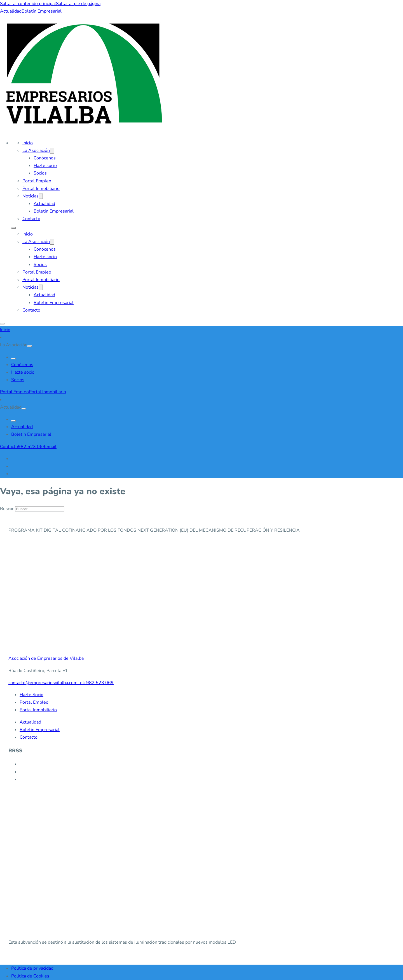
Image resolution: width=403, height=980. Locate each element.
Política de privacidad (32, 968)
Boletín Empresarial (42, 11)
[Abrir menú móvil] (13, 228)
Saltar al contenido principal (28, 4)
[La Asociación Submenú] (52, 151)
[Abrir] (2, 324)
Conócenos (45, 158)
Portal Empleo (37, 181)
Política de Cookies (30, 976)
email (51, 447)
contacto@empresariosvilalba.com (43, 683)
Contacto (31, 219)
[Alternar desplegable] (30, 346)
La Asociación (36, 150)
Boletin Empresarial (54, 211)
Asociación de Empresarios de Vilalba (46, 658)
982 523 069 (32, 447)
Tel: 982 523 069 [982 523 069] (96, 683)
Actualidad (11, 11)
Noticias (31, 196)
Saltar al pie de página (78, 4)
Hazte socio (45, 166)
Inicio (28, 143)
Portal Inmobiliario (41, 189)
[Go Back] (13, 359)
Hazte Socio (31, 695)
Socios (40, 173)
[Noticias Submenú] (41, 196)
